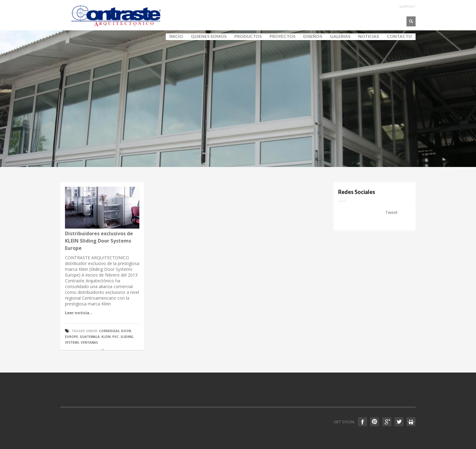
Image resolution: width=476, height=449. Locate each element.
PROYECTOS (282, 36)
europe (71, 337)
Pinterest (375, 422)
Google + (387, 422)
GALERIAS (338, 36)
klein (106, 337)
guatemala (90, 337)
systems (72, 342)
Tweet (391, 212)
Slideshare (411, 422)
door (126, 331)
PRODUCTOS (246, 36)
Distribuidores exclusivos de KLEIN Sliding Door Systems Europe (99, 241)
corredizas (109, 331)
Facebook (362, 422)
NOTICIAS (369, 36)
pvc (116, 337)
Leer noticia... (79, 313)
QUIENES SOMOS (207, 36)
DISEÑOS (313, 36)
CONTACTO (399, 36)
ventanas (89, 342)
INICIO (176, 36)
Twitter (399, 422)
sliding (127, 337)
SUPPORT (408, 7)
